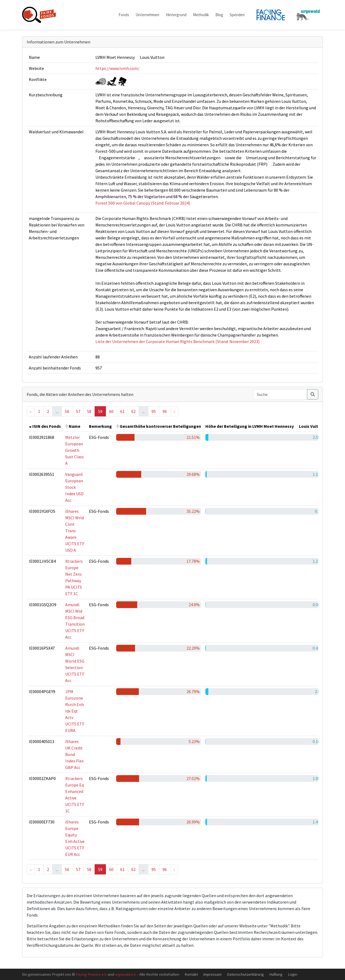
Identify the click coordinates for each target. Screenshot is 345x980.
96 (165, 411)
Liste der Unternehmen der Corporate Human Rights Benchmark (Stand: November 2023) (177, 341)
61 (122, 411)
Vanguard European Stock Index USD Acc (74, 487)
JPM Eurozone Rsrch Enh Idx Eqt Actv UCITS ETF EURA (75, 711)
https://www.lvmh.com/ (117, 68)
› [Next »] (174, 411)
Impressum (212, 974)
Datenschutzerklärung (245, 974)
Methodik (201, 15)
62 (133, 411)
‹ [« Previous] (31, 411)
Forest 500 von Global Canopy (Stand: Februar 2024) (143, 203)
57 (78, 411)
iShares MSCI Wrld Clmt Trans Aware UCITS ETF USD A (75, 531)
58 (89, 411)
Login (293, 974)
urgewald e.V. (126, 974)
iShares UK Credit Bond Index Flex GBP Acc (74, 754)
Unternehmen (147, 15)
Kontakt (191, 974)
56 (67, 411)
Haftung (276, 974)
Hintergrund (176, 15)
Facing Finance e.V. (92, 974)
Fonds (124, 15)
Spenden (237, 15)
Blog (219, 15)
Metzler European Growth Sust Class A (75, 450)
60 (111, 411)
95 (154, 411)
